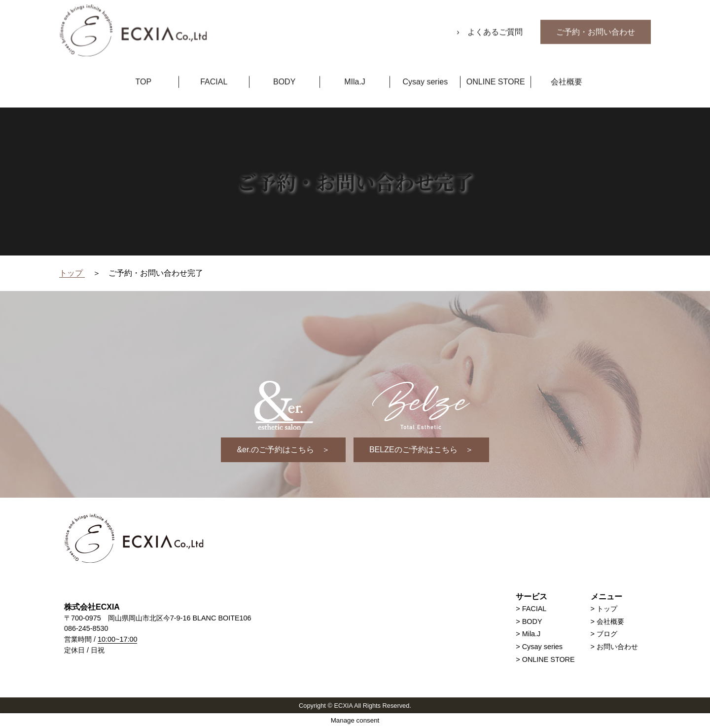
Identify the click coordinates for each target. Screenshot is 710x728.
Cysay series (426, 73)
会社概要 (567, 73)
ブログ (607, 634)
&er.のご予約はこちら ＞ (283, 450)
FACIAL (214, 73)
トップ (607, 609)
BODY (284, 73)
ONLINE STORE (496, 73)
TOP (144, 73)
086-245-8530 (86, 628)
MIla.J (355, 73)
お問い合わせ (617, 647)
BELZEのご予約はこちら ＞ (421, 450)
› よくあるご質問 (491, 23)
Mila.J (532, 634)
